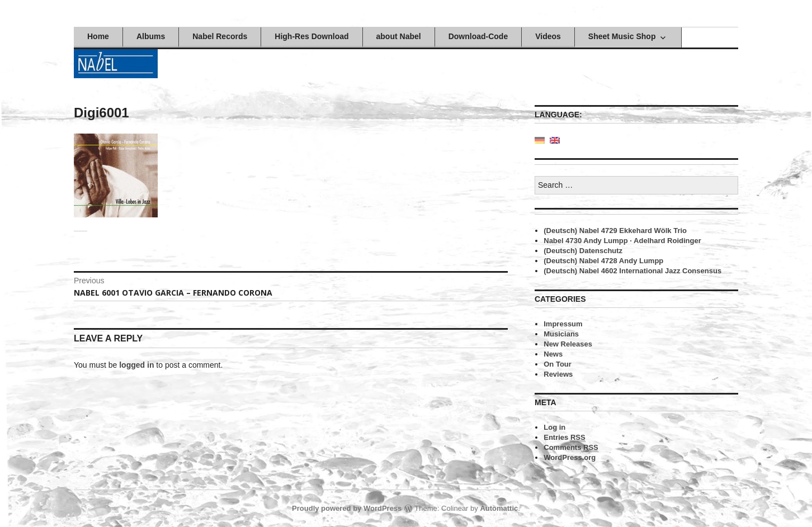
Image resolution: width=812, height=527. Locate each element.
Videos (548, 36)
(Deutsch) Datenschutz (583, 251)
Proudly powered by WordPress (347, 508)
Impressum (563, 324)
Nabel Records (220, 36)
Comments (571, 448)
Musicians (561, 334)
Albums (151, 36)
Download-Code (478, 36)
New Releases (568, 344)
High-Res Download (311, 36)
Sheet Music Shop (622, 36)
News (553, 354)
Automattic (499, 508)
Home (98, 36)
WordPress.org (570, 457)
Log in (554, 427)
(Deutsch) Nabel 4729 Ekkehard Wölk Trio (615, 231)
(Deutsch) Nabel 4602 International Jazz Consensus (632, 271)
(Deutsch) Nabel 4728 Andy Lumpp (603, 261)
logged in (136, 365)
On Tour (558, 364)
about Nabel (399, 36)
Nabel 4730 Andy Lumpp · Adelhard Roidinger (622, 241)
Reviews (558, 374)
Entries (564, 438)
